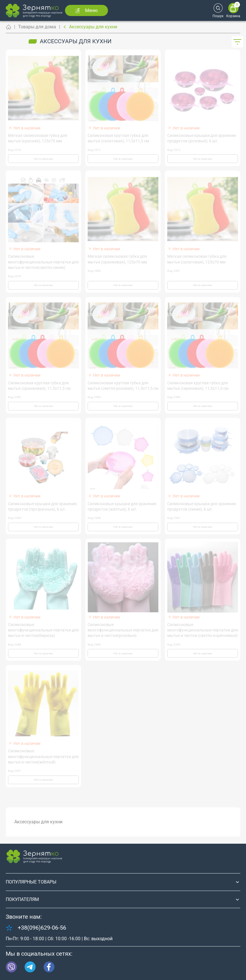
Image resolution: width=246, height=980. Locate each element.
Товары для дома (37, 27)
